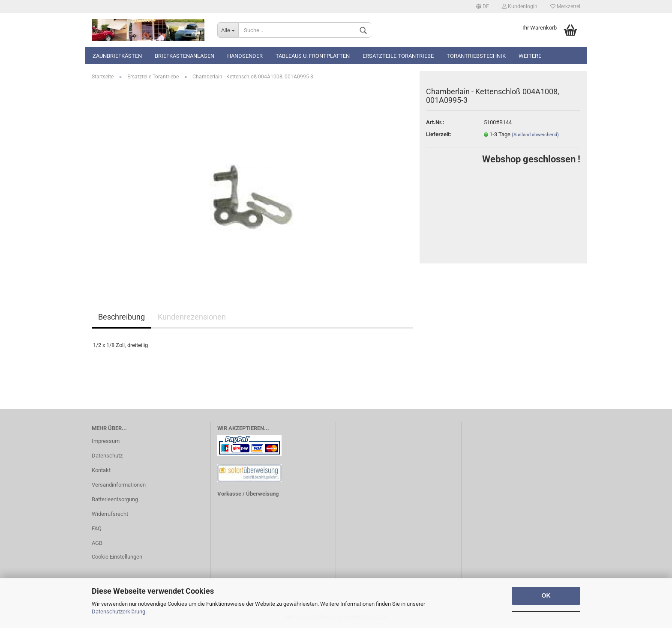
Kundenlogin (520, 6)
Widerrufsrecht (110, 514)
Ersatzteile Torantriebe (398, 56)
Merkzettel (565, 6)
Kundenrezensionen (192, 317)
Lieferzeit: (439, 134)
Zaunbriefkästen (117, 56)
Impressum (106, 441)
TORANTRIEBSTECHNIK (476, 56)
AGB (97, 543)
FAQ (97, 528)
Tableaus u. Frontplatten (313, 56)
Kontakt (101, 470)
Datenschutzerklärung (118, 612)
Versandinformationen (119, 485)
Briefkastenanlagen (184, 56)
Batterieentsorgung (115, 499)
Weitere (530, 56)
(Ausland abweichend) (535, 135)
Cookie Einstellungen (117, 557)
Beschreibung (121, 317)
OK (546, 595)
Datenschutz (107, 456)
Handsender (245, 56)
